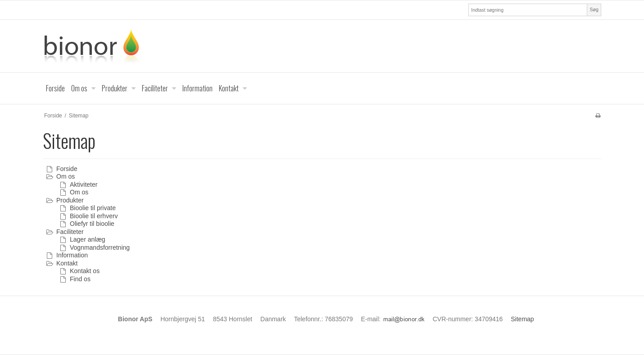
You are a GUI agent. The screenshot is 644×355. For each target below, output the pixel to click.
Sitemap (522, 319)
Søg (594, 9)
